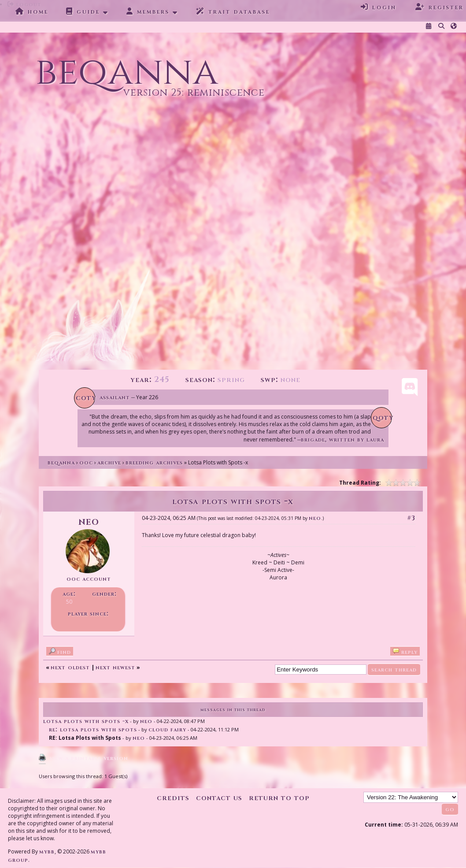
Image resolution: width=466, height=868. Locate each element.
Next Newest (115, 667)
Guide (83, 11)
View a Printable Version (89, 758)
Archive (109, 462)
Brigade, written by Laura (342, 440)
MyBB (47, 851)
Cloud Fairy (167, 729)
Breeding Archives (154, 462)
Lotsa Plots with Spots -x (86, 721)
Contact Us (219, 798)
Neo (315, 518)
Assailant (115, 397)
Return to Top (279, 798)
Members (148, 11)
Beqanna (61, 462)
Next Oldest (70, 667)
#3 (411, 518)
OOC (86, 462)
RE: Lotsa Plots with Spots (93, 729)
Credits (173, 798)
